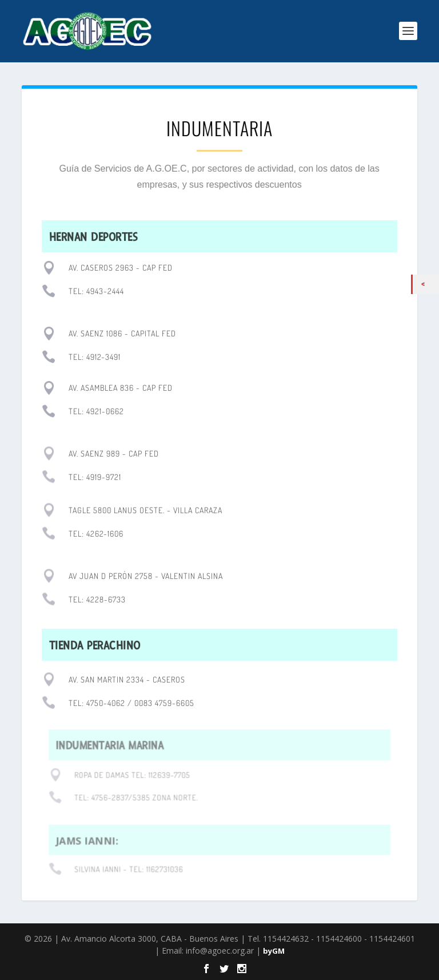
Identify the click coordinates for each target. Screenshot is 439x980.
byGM (274, 951)
